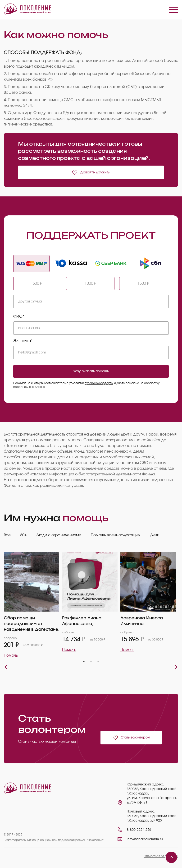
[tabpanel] (33, 605)
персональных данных (29, 387)
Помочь (11, 655)
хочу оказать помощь (91, 371)
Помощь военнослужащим (116, 535)
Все (7, 535)
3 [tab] (98, 662)
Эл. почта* (23, 341)
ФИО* (19, 316)
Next (174, 667)
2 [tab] (91, 662)
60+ (23, 535)
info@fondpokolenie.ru (145, 839)
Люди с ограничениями (59, 535)
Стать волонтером (131, 738)
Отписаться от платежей (161, 856)
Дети (155, 535)
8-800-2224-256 (139, 830)
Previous (8, 667)
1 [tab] (84, 662)
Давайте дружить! (91, 172)
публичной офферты (99, 383)
